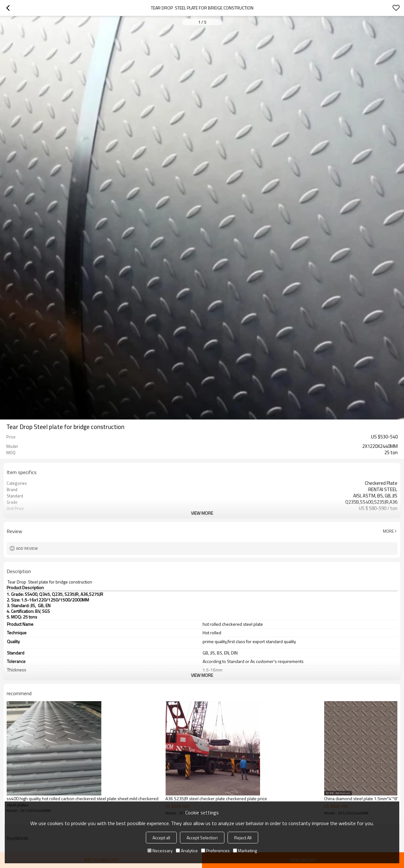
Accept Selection (202, 838)
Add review (27, 548)
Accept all (161, 838)
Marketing (245, 850)
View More (202, 513)
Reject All (243, 838)
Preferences (215, 850)
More (388, 531)
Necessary (160, 850)
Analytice (187, 850)
